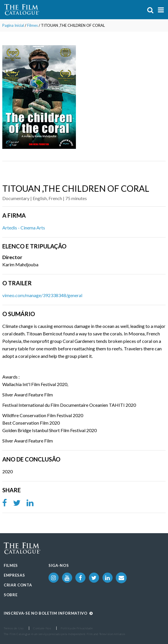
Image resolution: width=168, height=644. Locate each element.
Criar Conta (18, 585)
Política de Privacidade (77, 628)
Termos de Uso (14, 628)
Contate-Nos (42, 628)
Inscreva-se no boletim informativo (48, 613)
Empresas (14, 575)
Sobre (11, 595)
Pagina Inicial (13, 25)
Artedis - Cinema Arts (24, 228)
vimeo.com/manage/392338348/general (42, 295)
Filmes (32, 25)
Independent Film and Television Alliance (97, 634)
